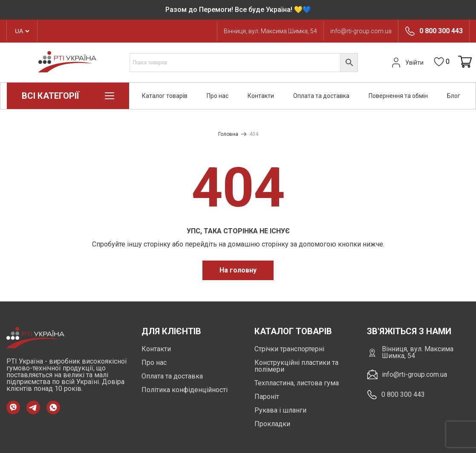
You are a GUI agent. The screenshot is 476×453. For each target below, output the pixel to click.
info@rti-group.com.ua (361, 31)
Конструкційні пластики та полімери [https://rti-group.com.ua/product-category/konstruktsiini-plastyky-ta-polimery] (296, 366)
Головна (228, 134)
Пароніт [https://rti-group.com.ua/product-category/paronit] (267, 397)
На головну (238, 270)
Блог (454, 96)
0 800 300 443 (441, 31)
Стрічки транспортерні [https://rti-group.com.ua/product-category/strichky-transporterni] (289, 349)
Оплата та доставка (321, 96)
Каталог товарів (165, 96)
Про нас (218, 96)
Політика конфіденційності (185, 390)
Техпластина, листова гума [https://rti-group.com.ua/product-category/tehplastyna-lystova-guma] (297, 383)
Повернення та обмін (398, 96)
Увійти (407, 63)
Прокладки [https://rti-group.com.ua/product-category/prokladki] (272, 424)
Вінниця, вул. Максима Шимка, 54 (270, 31)
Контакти (261, 96)
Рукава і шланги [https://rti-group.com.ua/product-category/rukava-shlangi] (280, 410)
